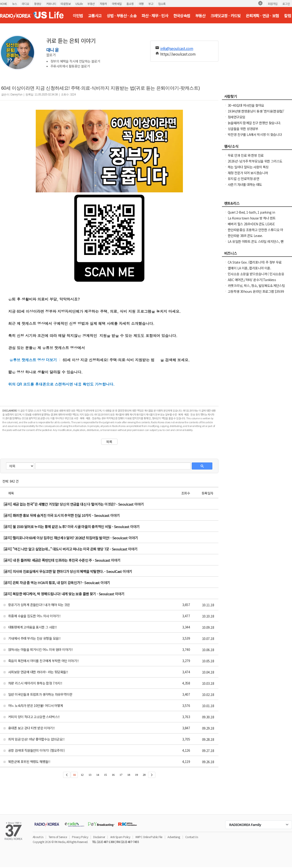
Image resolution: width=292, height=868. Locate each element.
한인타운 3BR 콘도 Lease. (245, 236)
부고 (151, 4)
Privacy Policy (80, 837)
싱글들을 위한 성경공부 (243, 129)
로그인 (286, 4)
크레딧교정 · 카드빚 (225, 16)
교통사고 (95, 16)
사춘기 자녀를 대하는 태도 (245, 184)
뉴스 (15, 4)
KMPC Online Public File (149, 837)
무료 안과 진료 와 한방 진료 (246, 155)
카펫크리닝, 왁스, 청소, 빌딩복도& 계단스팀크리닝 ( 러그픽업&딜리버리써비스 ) (256, 288)
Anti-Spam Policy (120, 837)
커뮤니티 (51, 4)
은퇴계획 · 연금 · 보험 (262, 16)
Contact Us (192, 837)
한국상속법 (182, 16)
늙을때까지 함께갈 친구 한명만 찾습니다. (254, 123)
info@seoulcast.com (177, 48)
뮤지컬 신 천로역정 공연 (243, 179)
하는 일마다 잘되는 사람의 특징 (248, 167)
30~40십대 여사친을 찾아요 (246, 105)
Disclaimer (99, 837)
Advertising (174, 837)
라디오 (25, 4)
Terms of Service (58, 837)
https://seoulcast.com (178, 54)
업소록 (162, 4)
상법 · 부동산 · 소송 (122, 16)
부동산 (91, 4)
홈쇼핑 (130, 4)
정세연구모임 (236, 117)
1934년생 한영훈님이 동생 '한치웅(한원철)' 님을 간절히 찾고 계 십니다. (256, 113)
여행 (141, 4)
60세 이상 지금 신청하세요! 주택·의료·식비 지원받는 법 (108, 360)
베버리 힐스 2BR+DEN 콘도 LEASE (251, 224)
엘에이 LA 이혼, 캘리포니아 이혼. (249, 268)
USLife (79, 4)
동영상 (38, 4)
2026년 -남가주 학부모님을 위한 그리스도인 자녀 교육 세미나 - (255, 163)
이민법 (78, 16)
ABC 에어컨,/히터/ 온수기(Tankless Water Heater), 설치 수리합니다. (252, 282)
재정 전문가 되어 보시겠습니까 (248, 173)
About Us (38, 837)
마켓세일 (117, 4)
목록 (109, 442)
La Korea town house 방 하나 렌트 (252, 218)
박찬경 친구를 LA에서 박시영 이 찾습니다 (255, 134)
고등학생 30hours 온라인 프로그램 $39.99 (256, 291)
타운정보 (66, 4)
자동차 (103, 4)
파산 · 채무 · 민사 (155, 16)
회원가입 (273, 4)
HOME (4, 4)
